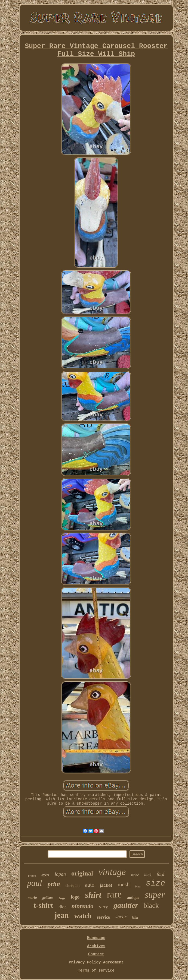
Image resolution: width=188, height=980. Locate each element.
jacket (106, 885)
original (82, 873)
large (62, 898)
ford (161, 874)
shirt (93, 895)
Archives (96, 946)
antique (133, 898)
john (135, 918)
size (155, 883)
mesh (124, 884)
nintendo (83, 906)
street (45, 875)
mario (32, 898)
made (135, 875)
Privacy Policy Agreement (96, 962)
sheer (121, 917)
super (155, 895)
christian (73, 886)
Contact (96, 954)
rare (114, 894)
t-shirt (43, 905)
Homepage (96, 938)
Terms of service (96, 970)
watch (83, 916)
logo (75, 897)
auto (90, 885)
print (54, 884)
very (103, 907)
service (104, 917)
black (151, 905)
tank (148, 875)
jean (62, 915)
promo (32, 875)
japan (60, 874)
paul (35, 883)
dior (62, 907)
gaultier (126, 905)
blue (138, 886)
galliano (48, 898)
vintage (112, 872)
